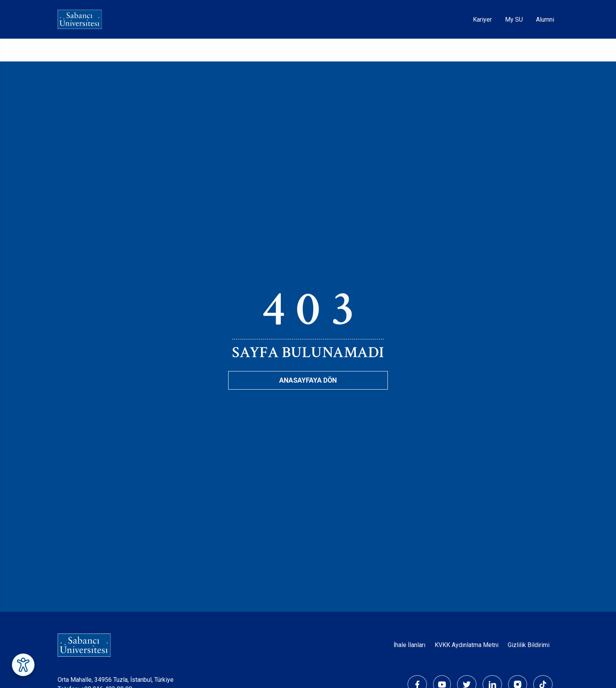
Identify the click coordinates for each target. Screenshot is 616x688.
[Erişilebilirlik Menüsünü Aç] (23, 665)
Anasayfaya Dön (308, 380)
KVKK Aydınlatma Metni (467, 645)
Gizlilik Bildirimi (529, 645)
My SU (514, 20)
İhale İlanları (410, 645)
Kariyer (482, 20)
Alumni (545, 20)
